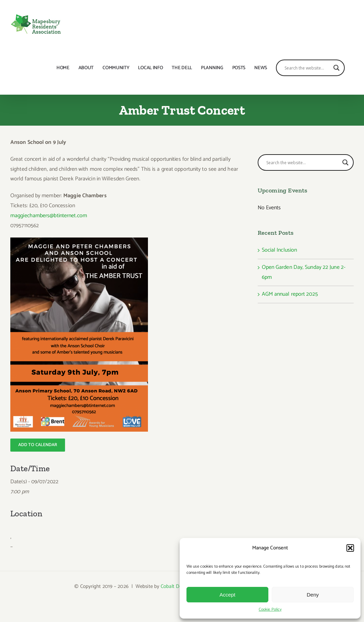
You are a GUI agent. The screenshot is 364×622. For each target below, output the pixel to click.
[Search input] (307, 68)
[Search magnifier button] (336, 68)
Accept (227, 595)
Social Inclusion (280, 250)
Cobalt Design (175, 586)
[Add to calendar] (38, 445)
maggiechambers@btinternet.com (49, 216)
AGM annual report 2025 (290, 294)
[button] (350, 548)
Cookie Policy (270, 609)
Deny (313, 595)
